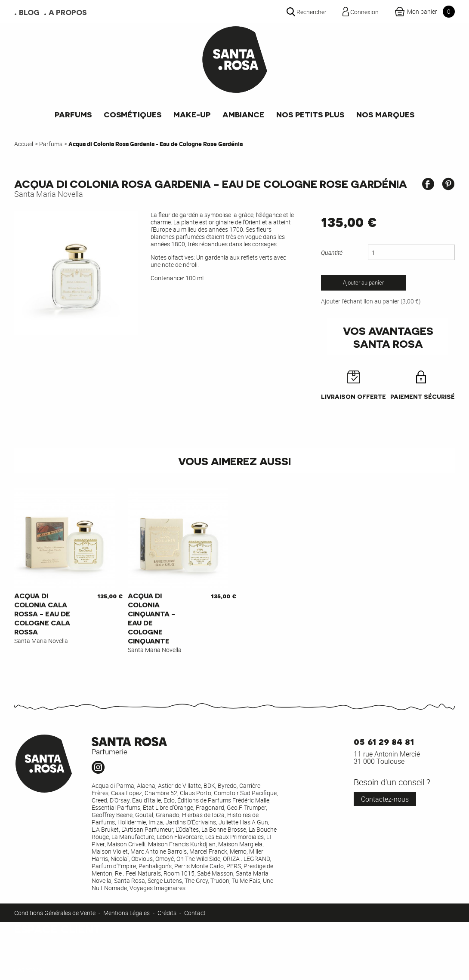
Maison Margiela (240, 844)
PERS (234, 866)
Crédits (167, 913)
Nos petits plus (310, 114)
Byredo (227, 786)
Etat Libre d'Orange (168, 807)
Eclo (169, 800)
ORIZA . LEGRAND (246, 859)
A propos (68, 12)
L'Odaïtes (187, 829)
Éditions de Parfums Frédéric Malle (223, 800)
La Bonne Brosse (224, 829)
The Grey (196, 880)
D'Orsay (120, 800)
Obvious (142, 859)
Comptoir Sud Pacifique (245, 793)
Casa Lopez (127, 793)
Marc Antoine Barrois (159, 851)
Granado (168, 815)
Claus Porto (196, 793)
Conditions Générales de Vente (55, 913)
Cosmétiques (133, 114)
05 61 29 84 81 (384, 741)
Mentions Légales (127, 913)
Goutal (144, 815)
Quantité (332, 253)
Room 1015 (179, 873)
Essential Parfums (116, 807)
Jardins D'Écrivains (191, 822)
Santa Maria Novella (49, 194)
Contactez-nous (385, 799)
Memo (238, 851)
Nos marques (385, 114)
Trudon (220, 880)
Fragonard (210, 807)
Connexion (28, 969)
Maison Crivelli (126, 844)
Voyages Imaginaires (157, 888)
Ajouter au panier (363, 283)
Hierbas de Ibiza (203, 815)
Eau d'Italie (147, 800)
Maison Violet (110, 851)
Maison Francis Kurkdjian (182, 844)
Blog (29, 12)
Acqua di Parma (113, 786)
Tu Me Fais (246, 880)
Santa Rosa (130, 880)
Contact (195, 913)
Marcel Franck (208, 851)
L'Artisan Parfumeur (147, 829)
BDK (209, 786)
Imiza (156, 822)
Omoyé (165, 859)
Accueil (24, 144)
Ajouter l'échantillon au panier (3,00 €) (371, 301)
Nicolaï (120, 859)
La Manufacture (133, 837)
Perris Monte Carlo (199, 866)
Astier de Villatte (179, 786)
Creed (99, 800)
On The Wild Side (198, 859)
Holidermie (132, 822)
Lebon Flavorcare (180, 837)
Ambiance (243, 114)
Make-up (192, 114)
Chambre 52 (161, 793)
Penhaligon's (155, 866)
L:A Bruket (105, 829)
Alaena (146, 786)
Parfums (73, 114)
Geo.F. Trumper (246, 807)
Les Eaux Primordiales (234, 837)
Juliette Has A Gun (243, 822)
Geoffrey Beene (112, 815)
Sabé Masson (215, 873)
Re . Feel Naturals (138, 873)
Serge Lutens (165, 880)
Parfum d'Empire (114, 866)
